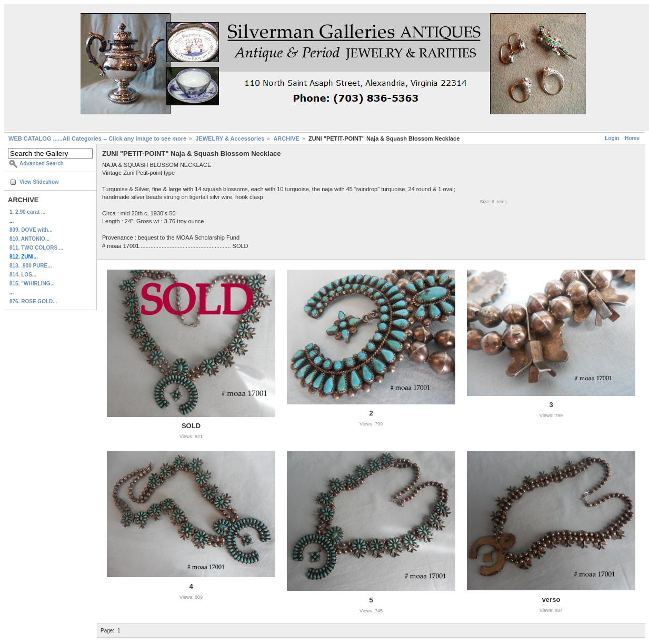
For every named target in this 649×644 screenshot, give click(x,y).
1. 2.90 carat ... (27, 212)
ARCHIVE (286, 138)
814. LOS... (23, 275)
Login (612, 138)
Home (632, 138)
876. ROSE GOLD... (33, 301)
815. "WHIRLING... (32, 284)
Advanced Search (42, 164)
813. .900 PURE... (31, 266)
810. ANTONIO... (29, 239)
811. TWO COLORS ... (36, 248)
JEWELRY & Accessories (230, 138)
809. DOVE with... (31, 230)
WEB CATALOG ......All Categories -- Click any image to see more (97, 138)
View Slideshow (39, 182)
